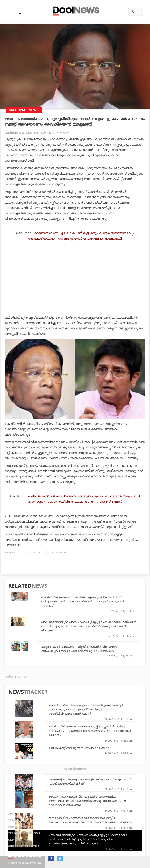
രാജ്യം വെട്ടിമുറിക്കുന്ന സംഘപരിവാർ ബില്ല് (79, 748)
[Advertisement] (75, 275)
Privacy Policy (18, 829)
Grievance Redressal (23, 846)
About (10, 817)
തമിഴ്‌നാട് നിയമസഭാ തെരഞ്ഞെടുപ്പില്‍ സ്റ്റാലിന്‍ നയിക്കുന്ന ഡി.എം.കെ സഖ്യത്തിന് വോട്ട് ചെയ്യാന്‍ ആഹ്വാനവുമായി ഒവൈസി (83, 601)
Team (9, 823)
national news (35, 552)
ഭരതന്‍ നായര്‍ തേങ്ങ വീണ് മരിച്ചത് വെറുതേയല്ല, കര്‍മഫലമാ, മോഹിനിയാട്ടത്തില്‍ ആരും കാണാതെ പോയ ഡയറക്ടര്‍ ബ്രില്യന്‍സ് (87, 801)
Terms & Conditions (22, 835)
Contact (12, 841)
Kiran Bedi (11, 552)
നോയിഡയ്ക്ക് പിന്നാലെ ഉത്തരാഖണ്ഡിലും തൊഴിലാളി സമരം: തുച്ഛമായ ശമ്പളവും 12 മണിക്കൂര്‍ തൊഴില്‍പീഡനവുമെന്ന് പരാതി (85, 709)
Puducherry (59, 552)
